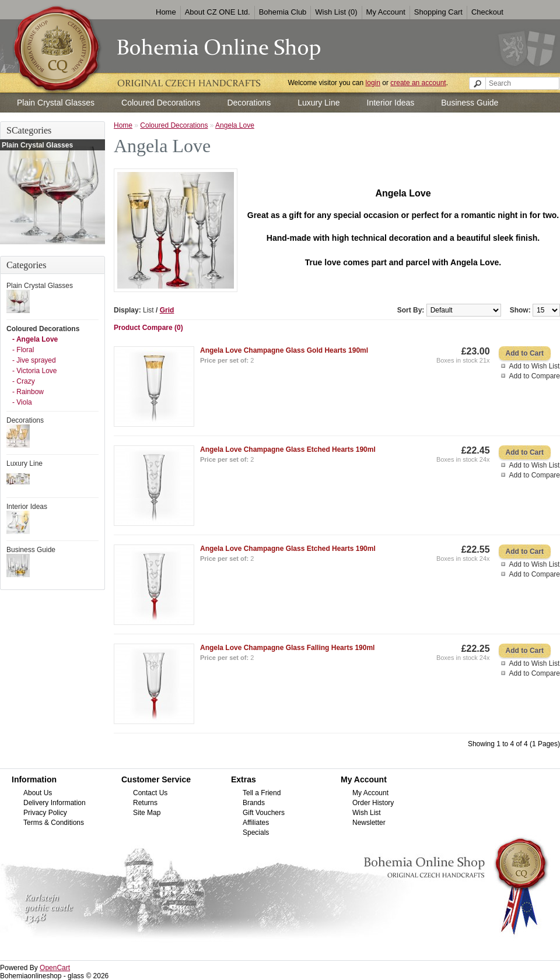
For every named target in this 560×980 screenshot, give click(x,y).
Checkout (487, 12)
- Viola (22, 402)
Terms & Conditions (54, 823)
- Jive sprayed (34, 360)
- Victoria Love (34, 371)
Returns (145, 803)
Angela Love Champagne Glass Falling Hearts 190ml (287, 648)
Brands (254, 803)
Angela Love (235, 125)
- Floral (23, 350)
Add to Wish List (535, 366)
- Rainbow (28, 392)
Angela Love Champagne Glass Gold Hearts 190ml (284, 350)
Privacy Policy (45, 813)
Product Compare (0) (148, 328)
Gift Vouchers (264, 813)
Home (166, 12)
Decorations (249, 103)
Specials (256, 833)
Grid (167, 310)
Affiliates (256, 823)
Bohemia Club (283, 12)
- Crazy (24, 381)
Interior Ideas (391, 103)
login (373, 83)
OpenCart (55, 968)
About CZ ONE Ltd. (218, 12)
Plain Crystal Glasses (56, 103)
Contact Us (150, 793)
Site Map (147, 813)
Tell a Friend (262, 793)
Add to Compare (535, 376)
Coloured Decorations (161, 103)
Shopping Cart (438, 12)
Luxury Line (318, 103)
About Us (38, 793)
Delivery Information (55, 803)
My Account (386, 12)
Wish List (367, 813)
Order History (373, 803)
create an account (418, 83)
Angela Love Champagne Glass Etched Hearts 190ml (288, 449)
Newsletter (369, 823)
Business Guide (470, 103)
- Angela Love (35, 339)
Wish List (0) (336, 12)
